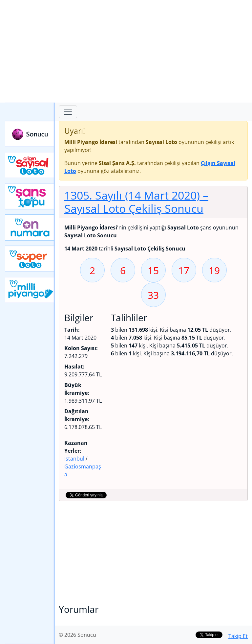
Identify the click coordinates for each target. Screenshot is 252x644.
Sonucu (30, 134)
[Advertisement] (126, 51)
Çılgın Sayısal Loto (30, 165)
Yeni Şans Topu (30, 196)
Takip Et (238, 636)
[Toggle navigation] (68, 112)
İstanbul (74, 459)
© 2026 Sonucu (77, 635)
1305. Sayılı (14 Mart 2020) (136, 202)
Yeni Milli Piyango (30, 290)
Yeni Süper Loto (30, 259)
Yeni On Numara (30, 227)
